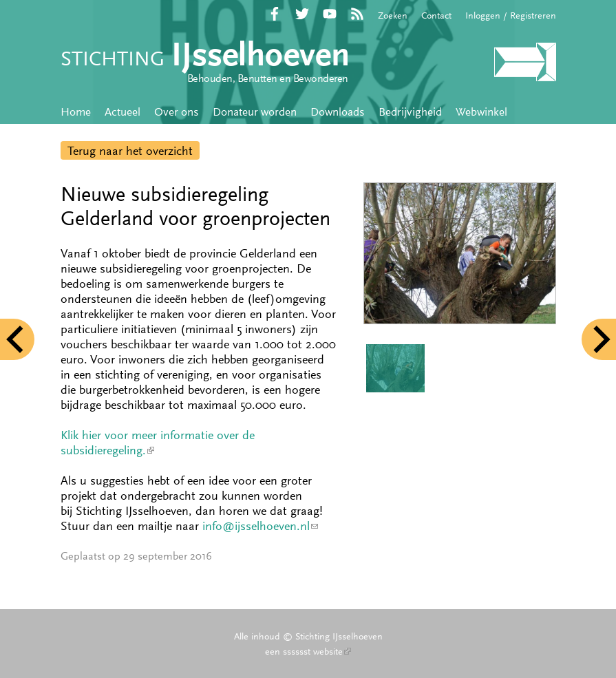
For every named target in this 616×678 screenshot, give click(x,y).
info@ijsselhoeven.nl (260, 526)
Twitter (302, 14)
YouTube (330, 14)
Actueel (123, 112)
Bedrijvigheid (410, 112)
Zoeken (393, 15)
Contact (436, 15)
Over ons (177, 112)
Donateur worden (255, 112)
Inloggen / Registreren (511, 15)
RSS (357, 14)
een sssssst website (308, 651)
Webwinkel (481, 112)
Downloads (338, 112)
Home (76, 112)
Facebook (275, 14)
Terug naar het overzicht (130, 151)
